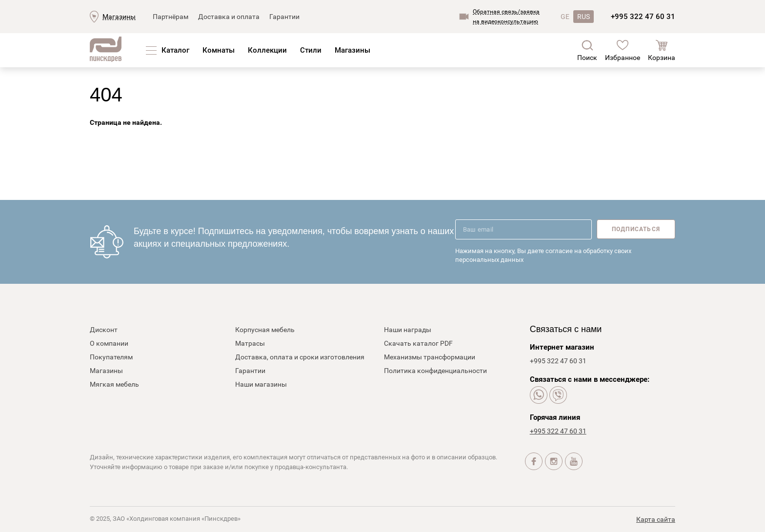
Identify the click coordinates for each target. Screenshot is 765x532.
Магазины (119, 17)
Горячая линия (555, 417)
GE (565, 17)
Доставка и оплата (229, 17)
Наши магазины (261, 384)
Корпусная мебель (265, 330)
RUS (584, 17)
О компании (109, 343)
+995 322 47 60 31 (643, 17)
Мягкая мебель (114, 384)
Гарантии (284, 17)
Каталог (175, 50)
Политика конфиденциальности (435, 371)
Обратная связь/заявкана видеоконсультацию (506, 17)
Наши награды (408, 330)
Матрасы (250, 343)
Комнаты (219, 50)
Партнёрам (171, 17)
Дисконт (104, 330)
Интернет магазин (562, 347)
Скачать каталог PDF (418, 343)
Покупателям (111, 357)
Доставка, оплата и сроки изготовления (300, 357)
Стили (311, 50)
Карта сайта (656, 519)
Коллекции (267, 50)
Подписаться (636, 229)
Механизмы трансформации (430, 357)
